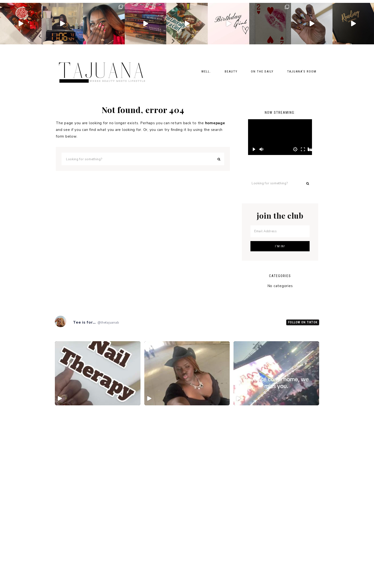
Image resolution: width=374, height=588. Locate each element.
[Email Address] (280, 231)
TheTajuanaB (104, 70)
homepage (215, 123)
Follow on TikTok (303, 323)
